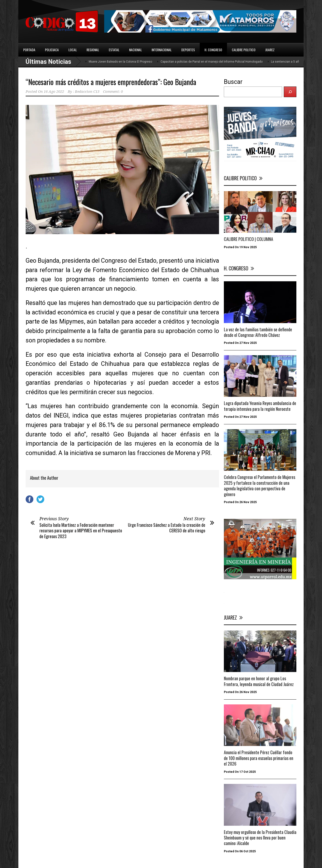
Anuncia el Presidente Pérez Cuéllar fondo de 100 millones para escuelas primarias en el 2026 (259, 758)
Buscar (233, 82)
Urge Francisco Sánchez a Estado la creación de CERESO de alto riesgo (167, 528)
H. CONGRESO (213, 50)
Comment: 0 (113, 92)
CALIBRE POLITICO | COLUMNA (249, 239)
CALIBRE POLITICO (244, 50)
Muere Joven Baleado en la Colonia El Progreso (120, 62)
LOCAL (73, 50)
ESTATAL (114, 50)
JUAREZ (270, 50)
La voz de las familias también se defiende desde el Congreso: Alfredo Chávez (258, 332)
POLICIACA (52, 50)
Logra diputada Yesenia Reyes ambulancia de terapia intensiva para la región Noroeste (260, 406)
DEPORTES (188, 50)
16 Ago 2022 (54, 92)
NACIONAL (135, 50)
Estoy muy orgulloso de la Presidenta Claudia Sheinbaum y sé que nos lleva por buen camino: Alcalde (260, 838)
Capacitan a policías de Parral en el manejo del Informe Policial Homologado (212, 62)
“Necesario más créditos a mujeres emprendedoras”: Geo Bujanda (111, 82)
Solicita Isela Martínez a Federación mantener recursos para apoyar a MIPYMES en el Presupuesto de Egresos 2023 (81, 531)
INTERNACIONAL (162, 50)
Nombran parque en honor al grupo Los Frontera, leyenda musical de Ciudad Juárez (259, 681)
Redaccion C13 (87, 92)
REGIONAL (93, 50)
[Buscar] (290, 92)
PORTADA (29, 50)
